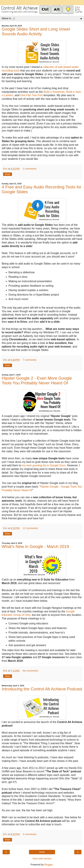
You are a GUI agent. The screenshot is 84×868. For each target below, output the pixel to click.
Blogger (49, 865)
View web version (42, 859)
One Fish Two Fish (31, 95)
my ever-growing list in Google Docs (44, 465)
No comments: (31, 671)
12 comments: (31, 528)
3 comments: (30, 169)
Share (8, 174)
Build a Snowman (54, 92)
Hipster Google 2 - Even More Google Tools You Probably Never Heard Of (37, 381)
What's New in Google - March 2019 (35, 546)
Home (42, 852)
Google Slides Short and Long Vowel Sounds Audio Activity (36, 31)
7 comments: (30, 360)
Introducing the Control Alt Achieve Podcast (42, 689)
